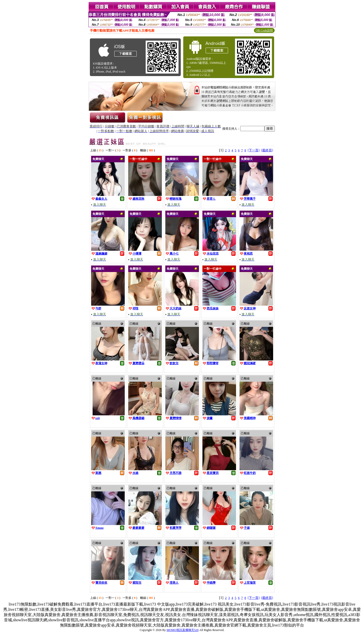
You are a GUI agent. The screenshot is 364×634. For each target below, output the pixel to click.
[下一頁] (254, 150)
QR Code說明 (264, 30)
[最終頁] (267, 150)
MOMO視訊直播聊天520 (183, 630)
